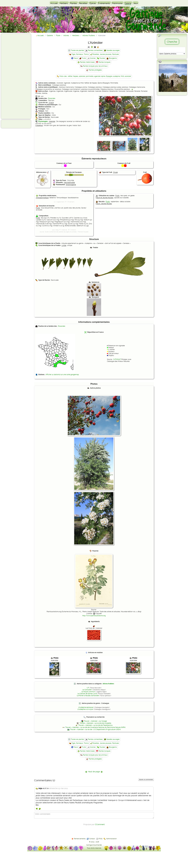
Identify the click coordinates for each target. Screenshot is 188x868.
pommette (90, 76)
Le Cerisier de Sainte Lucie (87, 694)
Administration (111, 839)
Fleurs (76, 58)
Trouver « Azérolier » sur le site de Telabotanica (95, 725)
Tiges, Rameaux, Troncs (80, 54)
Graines (93, 58)
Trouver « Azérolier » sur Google (95, 721)
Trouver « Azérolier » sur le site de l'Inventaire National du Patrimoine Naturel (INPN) (95, 727)
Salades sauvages (113, 50)
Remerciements (80, 839)
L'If (88, 688)
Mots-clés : (64, 76)
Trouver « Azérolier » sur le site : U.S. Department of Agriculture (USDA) (95, 729)
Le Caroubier (87, 690)
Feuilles (102, 58)
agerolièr (97, 76)
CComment (100, 824)
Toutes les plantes (77, 50)
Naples (76, 76)
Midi (122, 76)
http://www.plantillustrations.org (94, 616)
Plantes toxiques (104, 62)
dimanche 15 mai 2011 (58, 788)
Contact (92, 839)
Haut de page (94, 772)
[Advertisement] (13, 76)
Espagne (109, 76)
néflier (70, 76)
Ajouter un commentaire (146, 779)
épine (103, 76)
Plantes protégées (95, 70)
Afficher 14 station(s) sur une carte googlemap (62, 375)
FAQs (101, 839)
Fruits (84, 58)
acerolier (128, 76)
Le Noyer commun (88, 692)
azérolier (82, 76)
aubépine (117, 76)
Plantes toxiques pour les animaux (95, 66)
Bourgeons (113, 58)
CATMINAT (117, 359)
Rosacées (52, 98)
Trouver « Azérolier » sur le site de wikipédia (95, 723)
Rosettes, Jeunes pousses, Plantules (106, 54)
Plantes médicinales (87, 62)
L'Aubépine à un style (85, 709)
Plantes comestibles (95, 50)
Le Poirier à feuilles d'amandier (88, 696)
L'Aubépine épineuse (86, 707)
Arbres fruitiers (108, 684)
